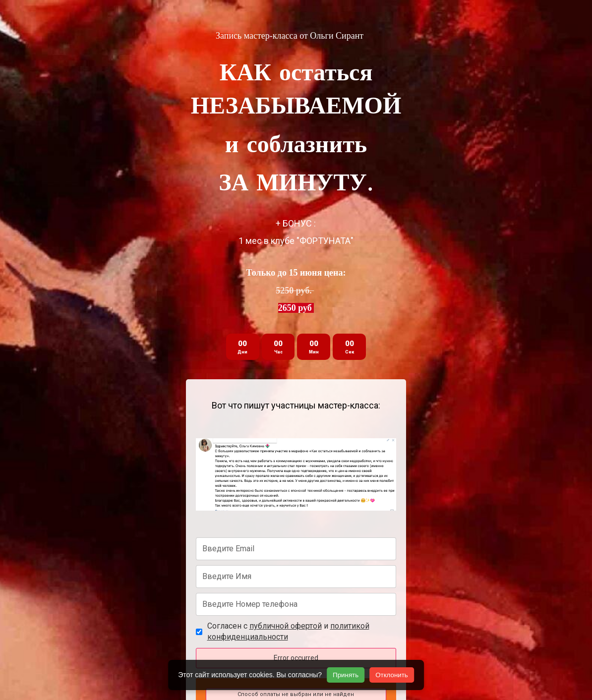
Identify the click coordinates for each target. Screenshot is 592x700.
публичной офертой (286, 626)
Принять (346, 675)
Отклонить (392, 675)
